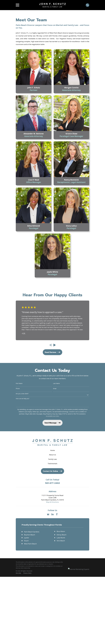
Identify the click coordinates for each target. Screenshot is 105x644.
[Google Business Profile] (48, 514)
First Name (19, 383)
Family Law (53, 459)
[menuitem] (18, 573)
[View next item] (55, 345)
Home (53, 450)
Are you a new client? (22, 394)
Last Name (56, 383)
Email (55, 389)
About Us (53, 455)
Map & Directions (52, 502)
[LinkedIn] (53, 514)
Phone (18, 389)
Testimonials (52, 464)
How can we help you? (22, 399)
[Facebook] (57, 514)
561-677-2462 (53, 483)
